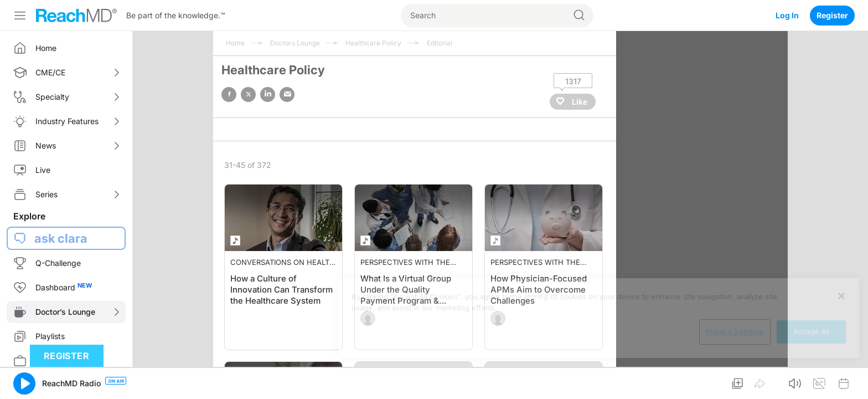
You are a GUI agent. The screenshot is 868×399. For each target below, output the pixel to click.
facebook (229, 94)
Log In (787, 15)
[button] (24, 383)
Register (832, 15)
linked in (268, 94)
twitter (248, 94)
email (287, 94)
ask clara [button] (61, 238)
